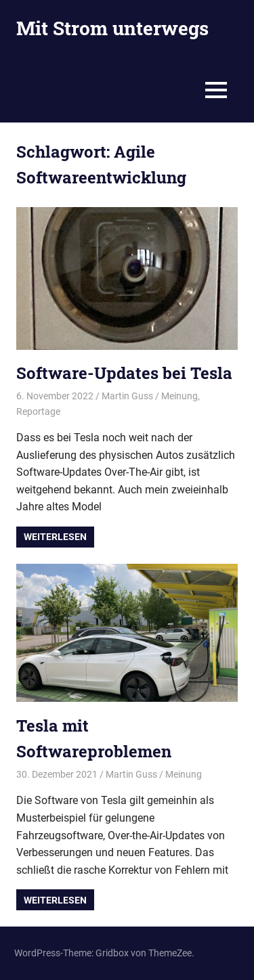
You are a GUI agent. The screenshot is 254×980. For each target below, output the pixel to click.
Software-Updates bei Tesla (124, 373)
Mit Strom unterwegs (112, 28)
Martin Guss (127, 396)
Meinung (179, 396)
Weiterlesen (55, 537)
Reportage (38, 411)
